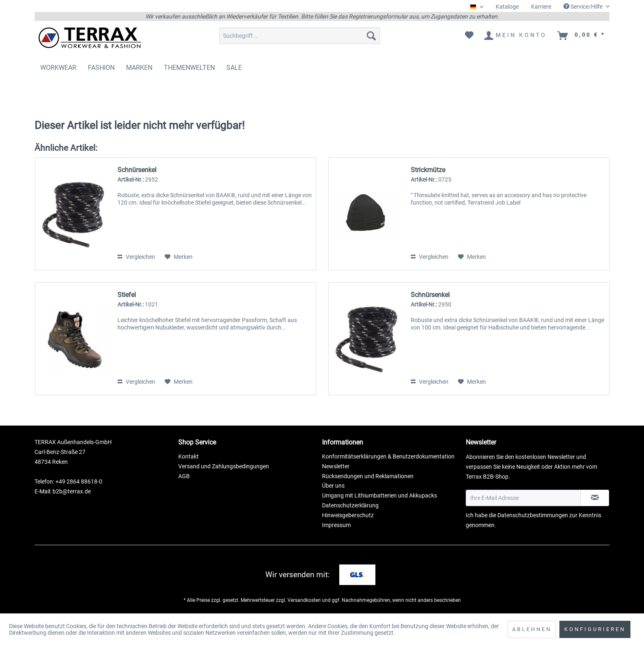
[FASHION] (101, 68)
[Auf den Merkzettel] (179, 257)
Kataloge (507, 7)
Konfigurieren (595, 629)
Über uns (333, 486)
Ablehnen (532, 629)
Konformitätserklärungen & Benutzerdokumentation (388, 456)
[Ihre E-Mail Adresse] (523, 498)
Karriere (541, 7)
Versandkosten (304, 600)
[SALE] (234, 68)
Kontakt (189, 456)
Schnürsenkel (137, 170)
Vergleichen (136, 257)
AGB (184, 476)
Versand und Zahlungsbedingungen (224, 466)
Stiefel (127, 295)
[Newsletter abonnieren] (595, 498)
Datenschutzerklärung (350, 505)
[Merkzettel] (469, 36)
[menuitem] (507, 7)
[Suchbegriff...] (299, 36)
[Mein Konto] (516, 36)
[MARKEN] (139, 68)
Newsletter (336, 466)
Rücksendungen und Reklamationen (368, 476)
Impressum (336, 525)
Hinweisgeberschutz (348, 515)
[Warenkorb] (582, 36)
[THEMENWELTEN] (189, 68)
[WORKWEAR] (58, 68)
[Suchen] (371, 36)
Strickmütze (428, 170)
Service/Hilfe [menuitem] (584, 7)
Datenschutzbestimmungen (533, 515)
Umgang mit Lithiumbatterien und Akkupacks (379, 495)
